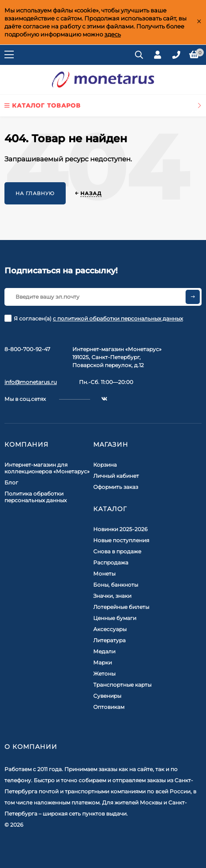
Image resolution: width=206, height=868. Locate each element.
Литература (109, 640)
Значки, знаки (112, 596)
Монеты (104, 574)
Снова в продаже (117, 551)
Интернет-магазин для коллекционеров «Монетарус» (47, 468)
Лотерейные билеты (121, 607)
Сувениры (107, 696)
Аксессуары (110, 629)
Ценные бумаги (115, 618)
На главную (35, 193)
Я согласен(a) (94, 318)
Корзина (105, 465)
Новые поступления (121, 540)
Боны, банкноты (116, 585)
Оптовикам (109, 707)
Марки (103, 662)
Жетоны (104, 674)
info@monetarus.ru (31, 382)
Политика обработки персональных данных (36, 497)
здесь (113, 34)
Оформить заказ (116, 487)
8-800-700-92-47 (27, 349)
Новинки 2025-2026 (120, 529)
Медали (104, 651)
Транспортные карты (122, 685)
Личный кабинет (116, 476)
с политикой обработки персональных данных (118, 318)
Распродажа (111, 562)
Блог (11, 482)
